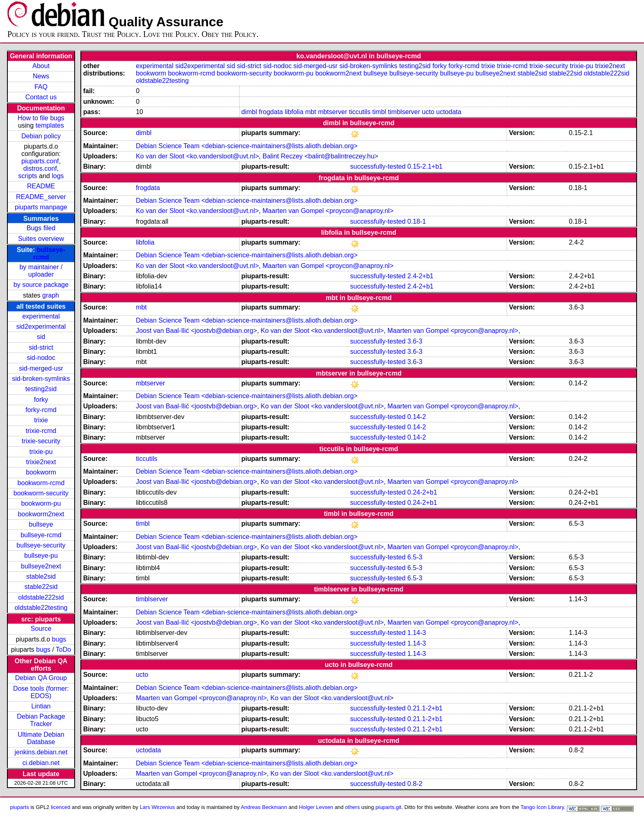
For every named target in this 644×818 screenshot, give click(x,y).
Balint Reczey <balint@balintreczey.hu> (320, 156)
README (41, 186)
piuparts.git (388, 807)
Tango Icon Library (542, 807)
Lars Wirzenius (158, 807)
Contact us (41, 97)
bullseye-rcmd (41, 535)
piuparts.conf (40, 161)
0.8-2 (415, 784)
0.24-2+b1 (422, 492)
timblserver (404, 112)
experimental (41, 316)
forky (41, 400)
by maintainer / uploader (41, 271)
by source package (41, 285)
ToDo (63, 650)
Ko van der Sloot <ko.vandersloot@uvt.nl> (197, 156)
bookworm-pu (41, 503)
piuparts (20, 807)
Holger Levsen (316, 807)
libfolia (294, 112)
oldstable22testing (41, 608)
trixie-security (41, 441)
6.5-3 (415, 557)
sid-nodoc (41, 358)
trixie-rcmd (41, 431)
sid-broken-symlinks (41, 379)
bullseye (41, 524)
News (41, 76)
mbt (311, 112)
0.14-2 (417, 417)
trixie (41, 420)
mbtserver (332, 112)
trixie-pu (41, 452)
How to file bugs (41, 118)
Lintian (41, 706)
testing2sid (41, 389)
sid (41, 337)
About (41, 66)
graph (51, 295)
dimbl (249, 112)
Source (41, 629)
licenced (61, 807)
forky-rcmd (41, 410)
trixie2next (41, 462)
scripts (27, 176)
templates (50, 125)
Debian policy (41, 136)
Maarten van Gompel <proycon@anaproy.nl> (328, 211)
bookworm (41, 472)
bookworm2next (41, 514)
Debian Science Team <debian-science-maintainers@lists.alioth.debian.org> (247, 146)
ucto (428, 112)
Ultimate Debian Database (41, 738)
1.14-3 (417, 633)
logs (58, 176)
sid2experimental (41, 327)
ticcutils (360, 112)
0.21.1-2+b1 (425, 708)
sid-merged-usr (41, 368)
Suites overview (41, 239)
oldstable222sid (41, 597)
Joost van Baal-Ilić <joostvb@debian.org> (196, 331)
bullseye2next (41, 566)
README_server (41, 197)
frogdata (271, 112)
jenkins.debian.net (41, 752)
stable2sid (41, 576)
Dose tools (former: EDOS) (41, 692)
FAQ (41, 87)
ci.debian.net (41, 763)
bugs (59, 639)
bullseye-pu (41, 556)
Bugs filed (41, 228)
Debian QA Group (41, 678)
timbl (379, 112)
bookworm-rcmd (41, 483)
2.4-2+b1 (420, 276)
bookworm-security (41, 493)
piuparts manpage (41, 207)
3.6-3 (415, 341)
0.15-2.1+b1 (425, 166)
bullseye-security (41, 545)
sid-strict (41, 347)
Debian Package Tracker (41, 720)
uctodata (449, 112)
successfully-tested (378, 166)
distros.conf (40, 168)
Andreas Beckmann (264, 807)
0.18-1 (417, 221)
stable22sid (41, 587)
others (352, 807)
